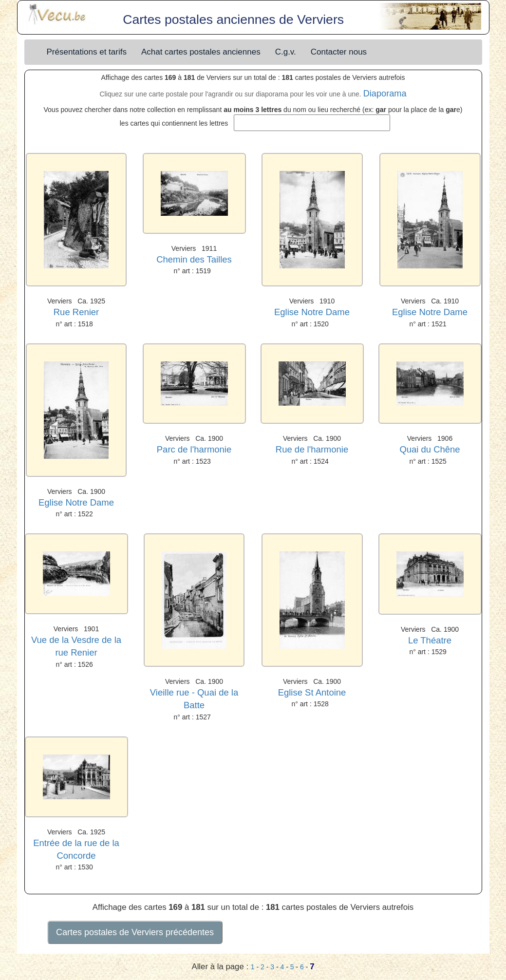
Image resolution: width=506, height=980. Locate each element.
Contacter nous (339, 52)
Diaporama (385, 94)
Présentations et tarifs (87, 52)
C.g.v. (286, 52)
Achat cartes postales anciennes (201, 52)
